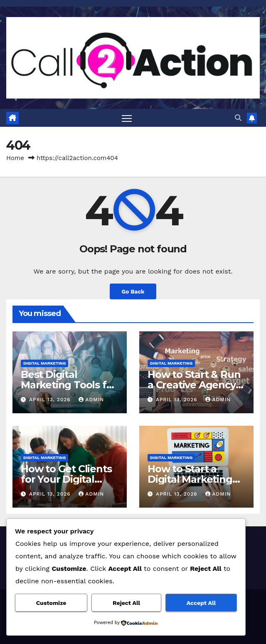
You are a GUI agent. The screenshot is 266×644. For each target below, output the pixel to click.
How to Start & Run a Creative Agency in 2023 (194, 385)
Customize (51, 603)
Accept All (201, 603)
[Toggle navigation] (127, 118)
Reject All (126, 603)
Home (15, 158)
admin (91, 400)
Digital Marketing (44, 363)
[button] (238, 118)
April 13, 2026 (51, 400)
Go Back (133, 291)
